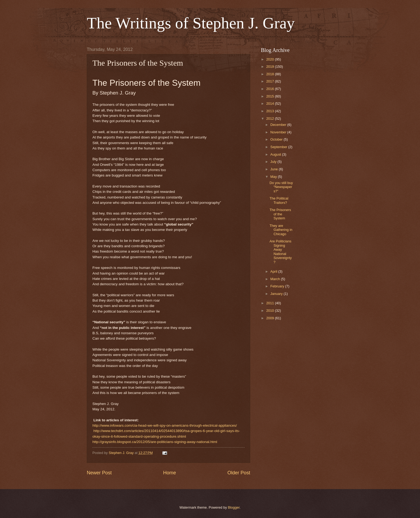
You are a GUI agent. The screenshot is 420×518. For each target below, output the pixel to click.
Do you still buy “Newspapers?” (281, 187)
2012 (271, 119)
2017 (271, 81)
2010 (271, 311)
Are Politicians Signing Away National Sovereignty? (281, 252)
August (276, 154)
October (277, 139)
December (279, 125)
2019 (271, 67)
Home (170, 473)
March (275, 279)
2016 (271, 89)
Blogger (234, 507)
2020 (271, 59)
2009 (271, 318)
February (278, 286)
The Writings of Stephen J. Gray (191, 23)
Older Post (239, 473)
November (279, 132)
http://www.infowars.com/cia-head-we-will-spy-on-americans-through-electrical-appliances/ (165, 425)
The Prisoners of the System (280, 214)
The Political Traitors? (279, 200)
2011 (271, 303)
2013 (271, 111)
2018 (271, 74)
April (274, 271)
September (279, 147)
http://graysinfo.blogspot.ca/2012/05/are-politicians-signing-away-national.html (155, 442)
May (274, 177)
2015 (271, 96)
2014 (271, 104)
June (275, 169)
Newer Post (99, 473)
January (277, 294)
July (274, 162)
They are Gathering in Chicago (281, 230)
